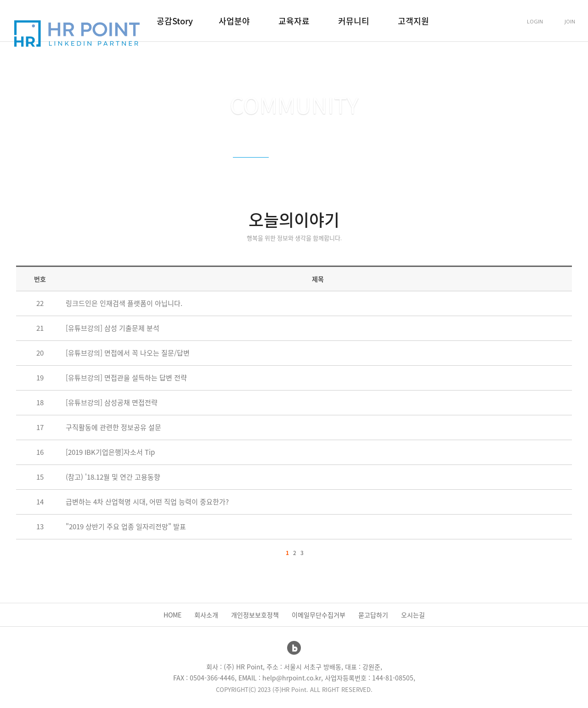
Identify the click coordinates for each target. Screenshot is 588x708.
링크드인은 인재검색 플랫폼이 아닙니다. (124, 303)
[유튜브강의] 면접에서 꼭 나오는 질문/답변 (128, 353)
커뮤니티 (354, 21)
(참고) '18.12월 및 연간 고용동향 (113, 477)
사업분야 (234, 21)
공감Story (175, 21)
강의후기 (301, 168)
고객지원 (413, 21)
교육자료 (294, 21)
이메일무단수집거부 (319, 615)
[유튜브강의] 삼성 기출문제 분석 (113, 328)
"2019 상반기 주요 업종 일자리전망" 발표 (126, 527)
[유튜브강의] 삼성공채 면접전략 (112, 402)
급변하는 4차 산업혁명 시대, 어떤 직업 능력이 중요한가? (147, 502)
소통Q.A (344, 168)
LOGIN (535, 21)
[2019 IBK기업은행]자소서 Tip (110, 452)
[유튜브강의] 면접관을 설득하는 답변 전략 (126, 378)
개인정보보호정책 (255, 615)
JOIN (570, 21)
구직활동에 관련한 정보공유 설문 (113, 427)
